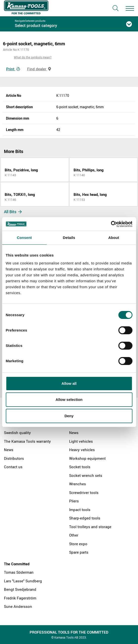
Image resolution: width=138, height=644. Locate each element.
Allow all (69, 383)
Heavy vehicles (82, 450)
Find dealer (39, 69)
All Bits (13, 212)
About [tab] (114, 238)
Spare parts (79, 552)
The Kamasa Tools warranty (27, 441)
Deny (69, 416)
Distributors (14, 458)
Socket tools (80, 467)
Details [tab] (69, 238)
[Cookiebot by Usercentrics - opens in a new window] (111, 224)
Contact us (13, 467)
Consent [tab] (24, 238)
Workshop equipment (87, 458)
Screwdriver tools (84, 492)
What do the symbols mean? (33, 57)
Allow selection (69, 399)
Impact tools (80, 510)
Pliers (74, 501)
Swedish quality (17, 433)
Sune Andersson (18, 606)
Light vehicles (81, 441)
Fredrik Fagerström (20, 598)
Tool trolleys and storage (90, 527)
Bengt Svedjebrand (20, 589)
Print (13, 69)
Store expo (78, 544)
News (9, 450)
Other (74, 535)
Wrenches (78, 484)
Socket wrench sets (86, 475)
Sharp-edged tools (85, 518)
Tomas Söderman (19, 572)
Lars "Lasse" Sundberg (23, 581)
